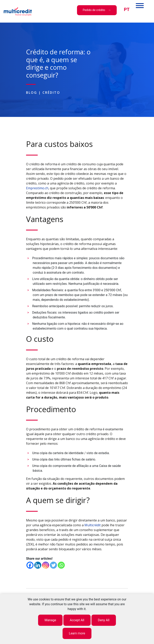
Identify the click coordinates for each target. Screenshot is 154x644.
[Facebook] (30, 565)
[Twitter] (53, 565)
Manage (50, 620)
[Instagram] (46, 565)
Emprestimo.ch (37, 188)
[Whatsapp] (61, 565)
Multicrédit (93, 525)
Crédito (51, 93)
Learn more (77, 633)
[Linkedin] (38, 565)
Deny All (104, 620)
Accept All (77, 620)
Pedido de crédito (94, 10)
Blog (32, 93)
